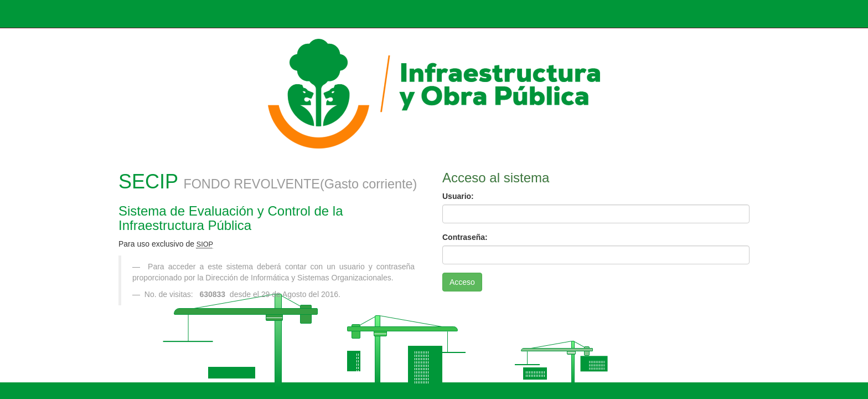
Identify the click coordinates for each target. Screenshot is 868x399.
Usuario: (458, 196)
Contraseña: (465, 237)
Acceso (462, 282)
